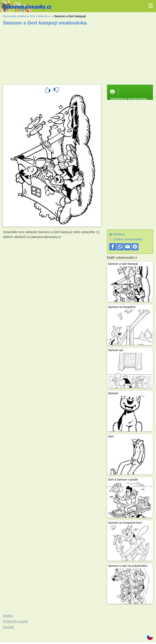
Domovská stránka (15, 16)
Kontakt (8, 627)
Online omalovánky (128, 239)
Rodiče (8, 616)
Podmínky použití (15, 621)
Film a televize (39, 16)
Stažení (119, 234)
